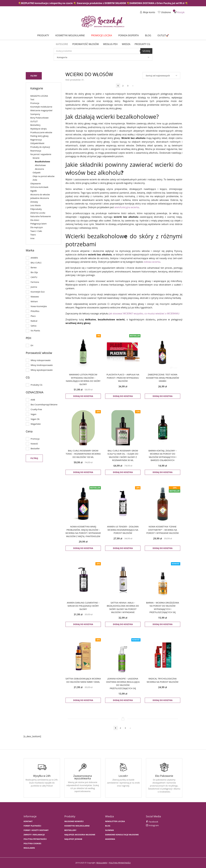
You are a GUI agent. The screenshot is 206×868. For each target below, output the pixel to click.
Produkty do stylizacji (40, 147)
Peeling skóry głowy (39, 136)
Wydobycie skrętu (39, 129)
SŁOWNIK (110, 830)
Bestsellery (35, 125)
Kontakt (28, 821)
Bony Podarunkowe (39, 118)
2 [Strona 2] (123, 86)
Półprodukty (36, 209)
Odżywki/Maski (37, 143)
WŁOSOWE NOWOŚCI (74, 821)
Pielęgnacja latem (38, 224)
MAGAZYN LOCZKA (39, 96)
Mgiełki (34, 191)
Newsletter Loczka (115, 821)
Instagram (152, 825)
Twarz (33, 235)
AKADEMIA (110, 839)
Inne (32, 238)
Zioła (35, 180)
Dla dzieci (35, 220)
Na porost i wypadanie (41, 154)
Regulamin (29, 848)
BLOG (108, 826)
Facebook (152, 822)
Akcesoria (39, 169)
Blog (148, 35)
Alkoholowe (40, 165)
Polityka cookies (32, 844)
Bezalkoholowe (42, 162)
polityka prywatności (120, 863)
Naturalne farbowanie (41, 216)
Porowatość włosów (85, 44)
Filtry (34, 76)
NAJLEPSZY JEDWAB (73, 839)
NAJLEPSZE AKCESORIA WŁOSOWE (80, 835)
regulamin (102, 863)
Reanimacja (36, 151)
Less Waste (35, 205)
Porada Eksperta (129, 35)
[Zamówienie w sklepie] (161, 76)
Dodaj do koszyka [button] (83, 396)
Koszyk (179, 12)
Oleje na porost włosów (44, 176)
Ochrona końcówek (39, 187)
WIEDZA (126, 44)
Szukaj (146, 51)
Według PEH (110, 44)
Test (32, 99)
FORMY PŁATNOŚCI (32, 826)
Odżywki (37, 173)
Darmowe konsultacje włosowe (122, 835)
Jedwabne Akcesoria (40, 198)
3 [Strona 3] (128, 86)
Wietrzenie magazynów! (41, 110)
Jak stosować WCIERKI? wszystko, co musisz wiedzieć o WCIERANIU (144, 314)
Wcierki (36, 158)
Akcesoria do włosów (40, 195)
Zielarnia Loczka (38, 213)
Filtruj (34, 458)
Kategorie (62, 44)
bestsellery (70, 830)
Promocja (35, 103)
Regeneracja (36, 140)
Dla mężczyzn (37, 227)
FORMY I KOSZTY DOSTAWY (36, 830)
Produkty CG (142, 44)
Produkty (43, 35)
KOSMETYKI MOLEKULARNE (77, 826)
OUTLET (34, 121)
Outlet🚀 (163, 35)
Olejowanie (36, 184)
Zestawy (34, 202)
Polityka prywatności (35, 839)
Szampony (35, 114)
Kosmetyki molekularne (70, 35)
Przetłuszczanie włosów (41, 132)
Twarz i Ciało (36, 231)
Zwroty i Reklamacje (34, 835)
